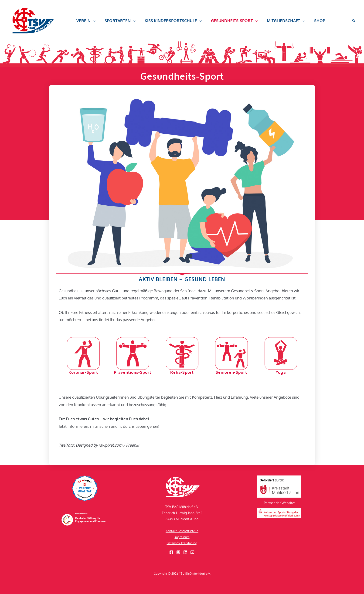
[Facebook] (171, 552)
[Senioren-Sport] (231, 353)
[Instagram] (178, 552)
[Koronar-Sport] (83, 353)
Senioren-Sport (231, 372)
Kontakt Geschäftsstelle (182, 531)
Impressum (182, 537)
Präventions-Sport (133, 372)
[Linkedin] (185, 552)
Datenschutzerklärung (182, 543)
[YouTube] (192, 552)
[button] (85, 21)
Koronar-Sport (83, 372)
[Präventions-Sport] (133, 353)
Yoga (281, 372)
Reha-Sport (182, 372)
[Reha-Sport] (182, 353)
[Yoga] (281, 353)
